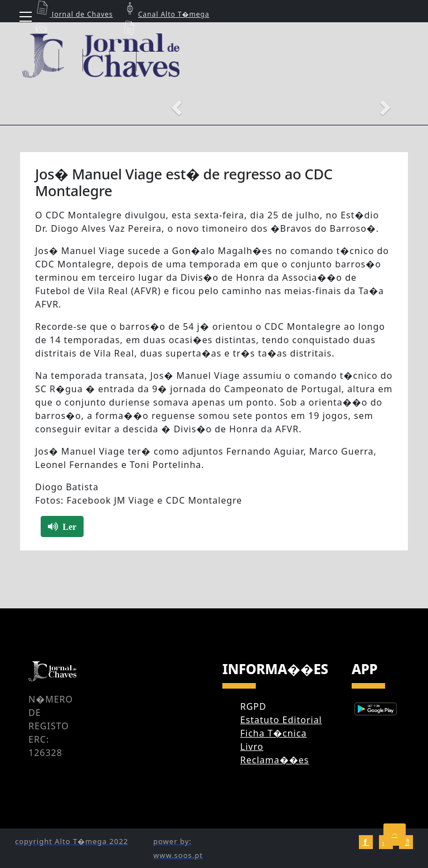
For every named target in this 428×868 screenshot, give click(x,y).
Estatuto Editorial (281, 720)
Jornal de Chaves (73, 14)
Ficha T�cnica (273, 733)
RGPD (253, 706)
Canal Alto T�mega (166, 14)
